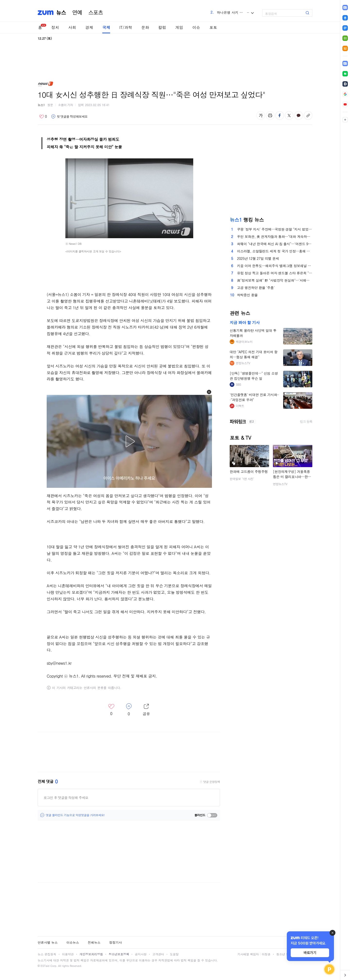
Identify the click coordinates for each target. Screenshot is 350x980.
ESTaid (45, 966)
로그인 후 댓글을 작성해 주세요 (66, 798)
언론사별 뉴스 (48, 942)
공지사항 (141, 954)
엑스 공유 (289, 115)
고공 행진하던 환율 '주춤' (256, 288)
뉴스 (61, 13)
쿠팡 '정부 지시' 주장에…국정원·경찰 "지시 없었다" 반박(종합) (275, 229)
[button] (209, 392)
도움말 (174, 954)
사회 (72, 27)
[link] (345, 64)
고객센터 (158, 954)
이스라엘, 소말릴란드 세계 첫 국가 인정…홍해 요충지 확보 (275, 251)
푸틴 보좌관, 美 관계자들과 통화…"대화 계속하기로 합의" (275, 236)
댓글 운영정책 (212, 782)
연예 (77, 13)
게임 (179, 27)
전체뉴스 (94, 942)
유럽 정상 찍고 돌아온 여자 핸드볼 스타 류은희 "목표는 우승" (275, 273)
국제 (106, 27)
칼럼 (162, 27)
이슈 (196, 27)
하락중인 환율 (247, 295)
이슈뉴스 (73, 942)
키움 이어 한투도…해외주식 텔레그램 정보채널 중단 (275, 266)
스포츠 (96, 13)
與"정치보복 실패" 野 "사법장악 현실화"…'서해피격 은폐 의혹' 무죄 (275, 280)
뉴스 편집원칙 (47, 954)
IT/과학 (126, 27)
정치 (55, 27)
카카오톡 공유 (299, 115)
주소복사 (308, 115)
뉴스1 (41, 105)
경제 (89, 27)
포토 (213, 27)
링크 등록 (306, 422)
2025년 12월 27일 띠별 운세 (258, 258)
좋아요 (43, 117)
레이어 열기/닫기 (146, 710)
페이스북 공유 (280, 115)
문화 (145, 27)
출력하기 (270, 115)
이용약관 (68, 954)
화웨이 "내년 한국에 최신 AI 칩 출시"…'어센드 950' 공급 (275, 244)
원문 (50, 105)
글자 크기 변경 (261, 115)
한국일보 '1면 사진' (242, 479)
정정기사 (115, 942)
